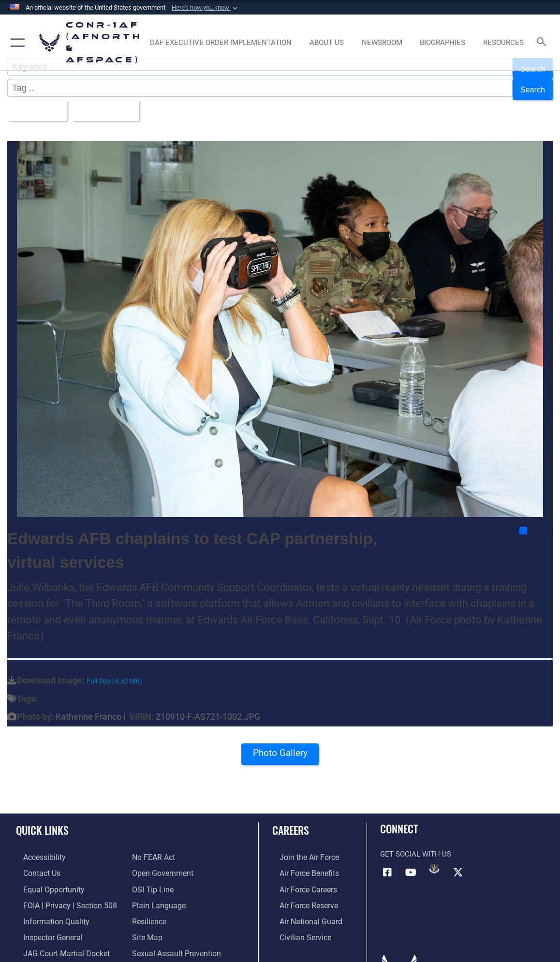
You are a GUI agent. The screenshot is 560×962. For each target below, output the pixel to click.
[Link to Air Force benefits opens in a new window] (301, 863)
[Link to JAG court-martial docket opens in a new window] (58, 939)
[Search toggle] (543, 42)
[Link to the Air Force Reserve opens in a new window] (301, 893)
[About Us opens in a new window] (327, 43)
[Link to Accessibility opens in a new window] (37, 848)
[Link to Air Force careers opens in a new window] (301, 878)
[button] (206, 8)
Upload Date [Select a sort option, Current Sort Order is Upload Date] (113, 103)
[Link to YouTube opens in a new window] (411, 863)
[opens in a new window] (221, 43)
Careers (291, 821)
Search (531, 85)
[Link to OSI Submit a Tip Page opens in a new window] (151, 878)
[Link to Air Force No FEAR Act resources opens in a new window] (153, 848)
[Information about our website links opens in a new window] (41, 954)
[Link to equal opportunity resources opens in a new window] (45, 878)
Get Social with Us (416, 844)
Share (536, 521)
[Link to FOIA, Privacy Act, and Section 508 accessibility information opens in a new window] (60, 893)
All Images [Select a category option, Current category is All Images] (37, 103)
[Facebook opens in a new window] (387, 863)
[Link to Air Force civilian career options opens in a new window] (297, 923)
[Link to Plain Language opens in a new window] (156, 893)
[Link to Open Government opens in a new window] (161, 863)
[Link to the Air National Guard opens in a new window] (302, 908)
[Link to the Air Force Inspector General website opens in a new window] (44, 923)
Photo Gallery (280, 747)
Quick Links (42, 821)
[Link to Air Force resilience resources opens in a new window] (149, 908)
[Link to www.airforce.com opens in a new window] (301, 848)
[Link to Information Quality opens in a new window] (47, 908)
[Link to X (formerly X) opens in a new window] (458, 863)
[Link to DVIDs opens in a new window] (434, 859)
